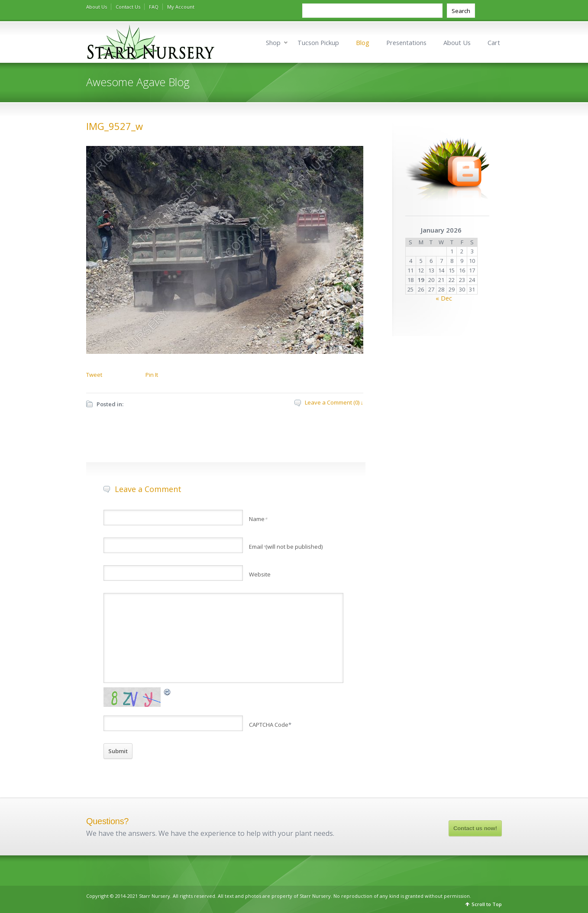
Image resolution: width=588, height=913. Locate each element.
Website (260, 574)
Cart (494, 43)
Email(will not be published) (286, 547)
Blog (363, 43)
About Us (97, 7)
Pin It (152, 375)
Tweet (94, 375)
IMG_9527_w (115, 126)
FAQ (154, 7)
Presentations (406, 43)
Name (258, 519)
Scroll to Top (487, 904)
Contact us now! (475, 828)
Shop (273, 43)
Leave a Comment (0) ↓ (334, 402)
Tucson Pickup (318, 43)
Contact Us (128, 7)
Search (461, 11)
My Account (181, 7)
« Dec (444, 298)
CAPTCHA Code (269, 725)
